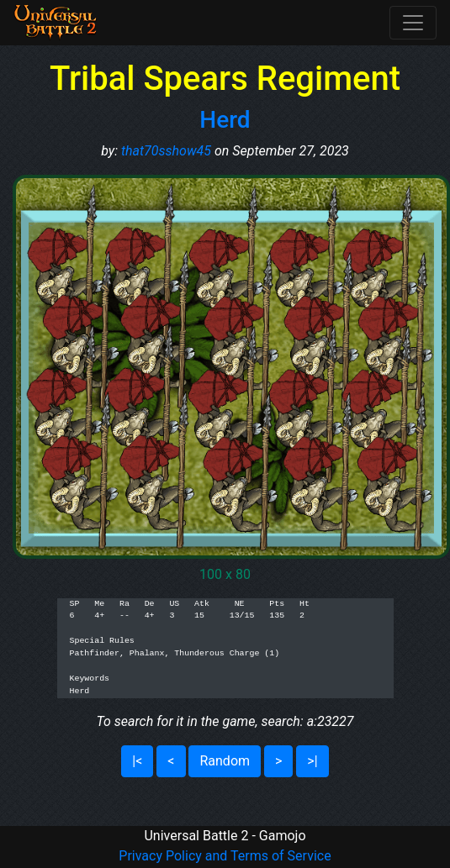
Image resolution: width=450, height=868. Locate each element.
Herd (225, 120)
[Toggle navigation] (413, 23)
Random (225, 761)
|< (137, 761)
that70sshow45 (166, 151)
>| (312, 761)
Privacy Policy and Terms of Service (225, 856)
